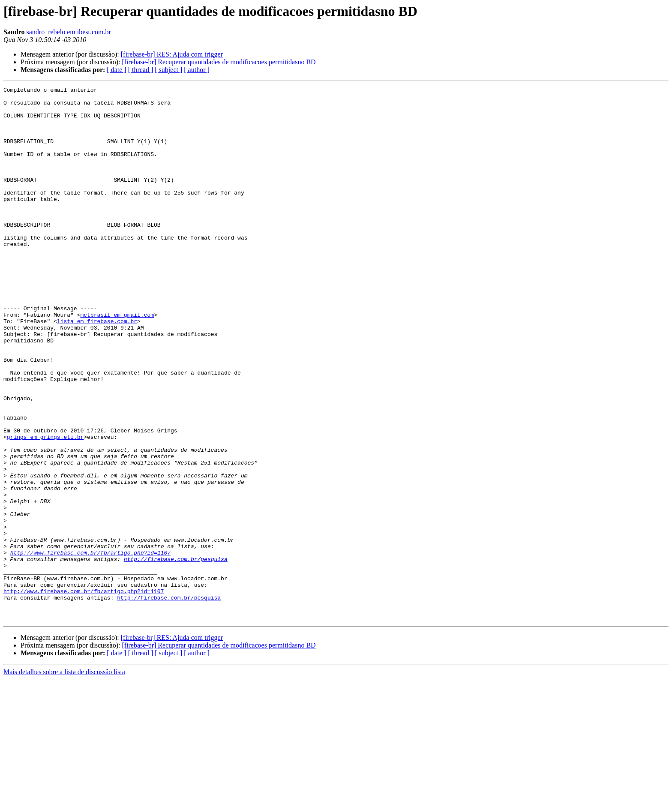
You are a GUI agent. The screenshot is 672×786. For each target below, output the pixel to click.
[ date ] (116, 70)
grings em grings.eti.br (45, 507)
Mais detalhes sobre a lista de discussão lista (64, 778)
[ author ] (197, 70)
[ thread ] (141, 70)
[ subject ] (168, 70)
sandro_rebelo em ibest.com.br (69, 32)
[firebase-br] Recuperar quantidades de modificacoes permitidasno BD (219, 62)
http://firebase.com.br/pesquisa (176, 654)
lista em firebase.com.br (97, 369)
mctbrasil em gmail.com (117, 361)
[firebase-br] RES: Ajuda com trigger (172, 54)
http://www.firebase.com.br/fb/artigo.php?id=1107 (90, 646)
